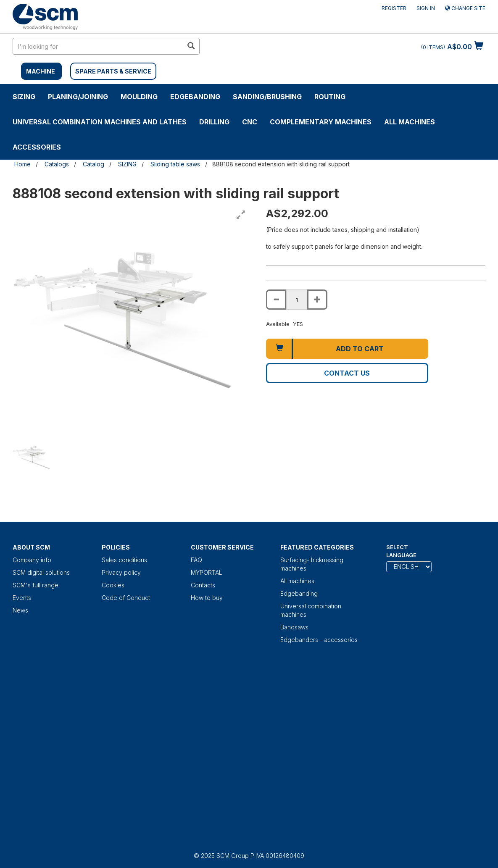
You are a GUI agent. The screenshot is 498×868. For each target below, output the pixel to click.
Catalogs (57, 164)
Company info (32, 560)
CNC (250, 122)
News (20, 610)
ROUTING (330, 97)
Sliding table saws (175, 164)
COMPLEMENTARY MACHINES (321, 122)
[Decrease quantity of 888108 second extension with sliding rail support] (276, 300)
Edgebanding (195, 97)
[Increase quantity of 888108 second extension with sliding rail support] (317, 300)
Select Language (401, 551)
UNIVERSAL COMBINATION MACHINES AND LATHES (100, 122)
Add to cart (360, 349)
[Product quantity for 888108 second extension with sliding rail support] (297, 300)
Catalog (94, 164)
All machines (410, 122)
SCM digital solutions (41, 572)
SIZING (24, 97)
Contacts (203, 585)
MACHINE (41, 71)
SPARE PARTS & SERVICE (113, 71)
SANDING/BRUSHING (267, 97)
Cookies (113, 585)
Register (394, 8)
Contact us (347, 373)
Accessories (37, 147)
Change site (465, 8)
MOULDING (139, 97)
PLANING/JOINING (78, 97)
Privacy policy (121, 572)
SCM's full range (36, 585)
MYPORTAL (207, 572)
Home (22, 164)
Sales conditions (124, 560)
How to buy (207, 598)
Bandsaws (294, 627)
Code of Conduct (126, 598)
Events (22, 598)
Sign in (426, 8)
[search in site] (98, 46)
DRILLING (214, 122)
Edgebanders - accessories (319, 640)
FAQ (196, 560)
